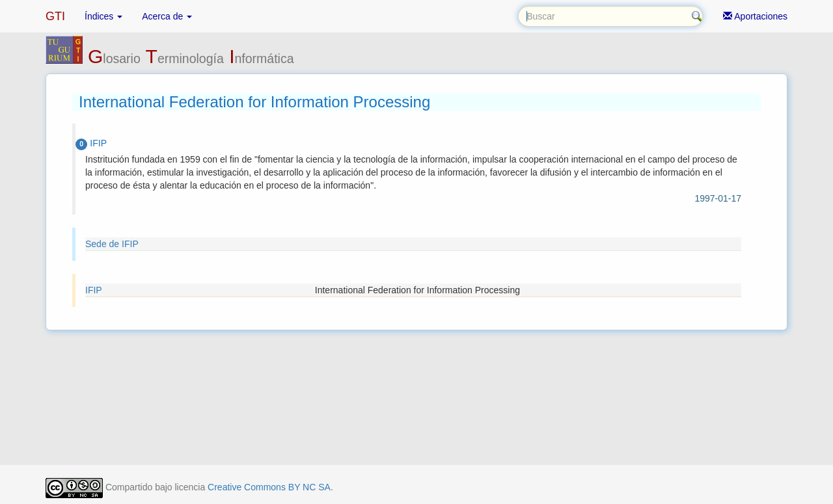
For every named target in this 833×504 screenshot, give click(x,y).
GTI (55, 16)
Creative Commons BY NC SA (269, 487)
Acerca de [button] (167, 16)
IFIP (94, 290)
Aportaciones (755, 16)
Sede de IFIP (112, 244)
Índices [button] (103, 16)
